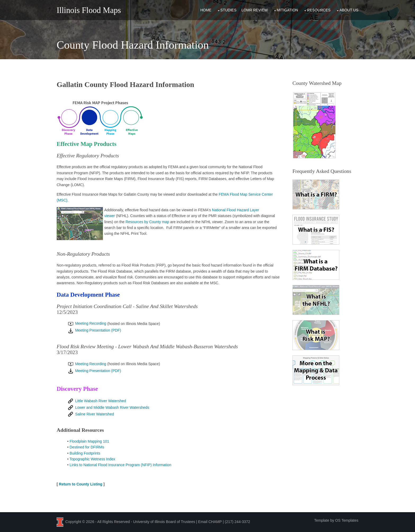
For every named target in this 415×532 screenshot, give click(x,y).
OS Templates (347, 520)
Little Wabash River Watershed (97, 401)
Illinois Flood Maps (89, 10)
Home (206, 10)
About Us (349, 10)
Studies (229, 10)
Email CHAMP (210, 522)
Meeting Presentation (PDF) (94, 330)
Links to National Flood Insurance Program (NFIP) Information (120, 465)
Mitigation (288, 10)
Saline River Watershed (91, 414)
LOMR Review (255, 10)
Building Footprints (85, 453)
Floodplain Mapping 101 (89, 441)
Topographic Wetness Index (93, 459)
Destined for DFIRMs (87, 447)
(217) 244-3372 (237, 522)
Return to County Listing (81, 484)
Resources (319, 10)
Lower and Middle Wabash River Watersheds (108, 407)
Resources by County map (147, 222)
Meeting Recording (87, 323)
